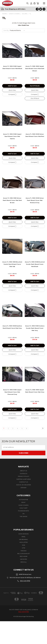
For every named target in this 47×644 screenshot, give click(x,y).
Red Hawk (24, 556)
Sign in (19, 485)
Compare (12, 94)
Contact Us (23, 482)
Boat (23, 502)
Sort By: (6, 30)
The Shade (23, 516)
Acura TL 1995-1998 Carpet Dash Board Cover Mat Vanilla (12, 136)
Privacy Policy (24, 476)
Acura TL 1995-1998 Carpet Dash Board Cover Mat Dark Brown (35, 69)
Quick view (12, 90)
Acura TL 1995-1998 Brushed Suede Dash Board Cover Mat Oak (12, 264)
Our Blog (24, 474)
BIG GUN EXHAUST (24, 554)
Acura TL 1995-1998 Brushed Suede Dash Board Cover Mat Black (35, 264)
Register (28, 485)
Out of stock (35, 86)
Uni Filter (23, 559)
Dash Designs (23, 534)
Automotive (23, 500)
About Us (23, 471)
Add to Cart (12, 86)
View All (23, 562)
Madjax (24, 551)
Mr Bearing (23, 539)
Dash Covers (23, 505)
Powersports (23, 511)
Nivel (24, 537)
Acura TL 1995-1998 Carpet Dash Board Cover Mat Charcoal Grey (12, 392)
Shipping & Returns (24, 479)
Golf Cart (23, 508)
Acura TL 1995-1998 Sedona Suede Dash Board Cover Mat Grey (35, 328)
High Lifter (24, 542)
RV (24, 514)
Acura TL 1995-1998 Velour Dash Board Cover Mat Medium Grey (35, 200)
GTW (23, 548)
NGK (24, 545)
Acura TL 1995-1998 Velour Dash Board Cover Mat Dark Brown (12, 200)
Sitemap (23, 488)
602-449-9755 (25, 581)
